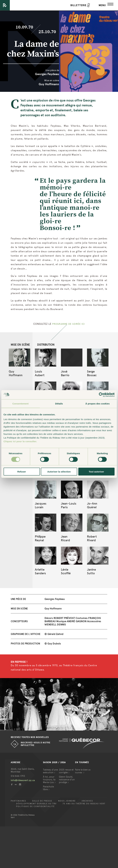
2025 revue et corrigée (66, 771)
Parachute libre (48, 788)
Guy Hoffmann (49, 84)
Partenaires (18, 801)
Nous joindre (67, 801)
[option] (59, 704)
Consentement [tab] (20, 403)
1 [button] (57, 728)
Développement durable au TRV (36, 804)
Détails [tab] (59, 403)
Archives (87, 801)
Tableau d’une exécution (50, 771)
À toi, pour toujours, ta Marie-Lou (49, 780)
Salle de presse (42, 801)
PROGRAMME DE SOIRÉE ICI (69, 324)
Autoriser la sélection (59, 472)
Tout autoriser (96, 472)
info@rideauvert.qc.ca (23, 780)
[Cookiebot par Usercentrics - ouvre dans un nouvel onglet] (101, 395)
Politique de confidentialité (35, 806)
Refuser (22, 472)
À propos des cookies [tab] (98, 403)
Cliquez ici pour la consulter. (20, 441)
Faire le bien (83, 771)
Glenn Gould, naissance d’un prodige (67, 780)
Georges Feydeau (47, 74)
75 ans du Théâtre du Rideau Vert (84, 804)
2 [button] (61, 728)
